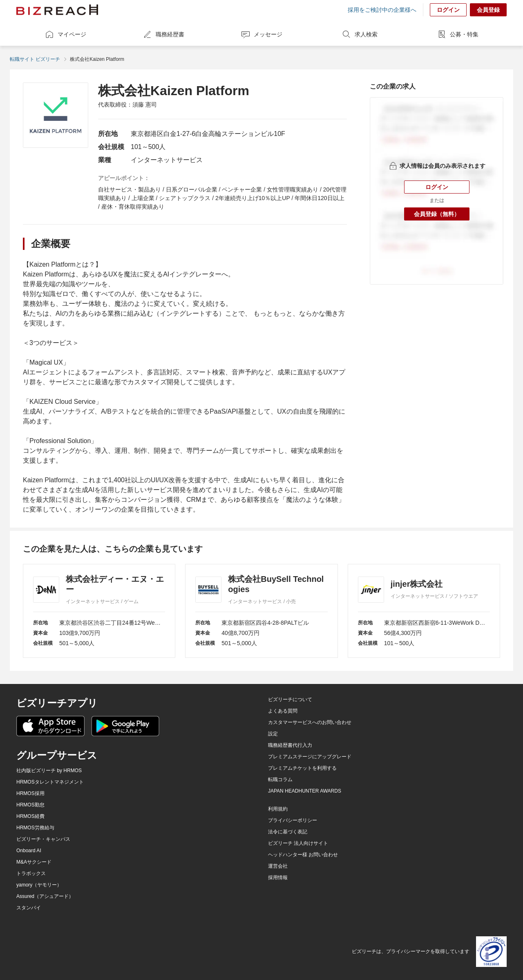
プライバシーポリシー (293, 820)
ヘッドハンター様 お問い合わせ (303, 855)
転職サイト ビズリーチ (35, 59)
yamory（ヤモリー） (39, 885)
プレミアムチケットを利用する (302, 768)
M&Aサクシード (34, 862)
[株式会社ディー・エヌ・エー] (99, 611)
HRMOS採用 (30, 793)
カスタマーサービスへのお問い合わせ (310, 722)
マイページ (65, 34)
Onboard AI (29, 851)
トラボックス (31, 873)
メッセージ (261, 34)
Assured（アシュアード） (45, 896)
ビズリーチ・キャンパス (43, 839)
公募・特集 (458, 34)
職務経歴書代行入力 (290, 745)
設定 (273, 734)
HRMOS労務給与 (35, 828)
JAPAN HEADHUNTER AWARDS (305, 791)
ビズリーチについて (290, 699)
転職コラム (280, 780)
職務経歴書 (163, 34)
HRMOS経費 (30, 816)
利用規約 (278, 809)
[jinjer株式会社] (424, 611)
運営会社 (278, 866)
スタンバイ (29, 908)
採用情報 (278, 878)
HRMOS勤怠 (30, 805)
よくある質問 (283, 711)
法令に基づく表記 (288, 832)
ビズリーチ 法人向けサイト (298, 843)
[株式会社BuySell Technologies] (261, 611)
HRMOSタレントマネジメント (50, 782)
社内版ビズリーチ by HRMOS (49, 771)
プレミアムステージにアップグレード (310, 757)
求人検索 (360, 34)
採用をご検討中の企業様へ (382, 10)
